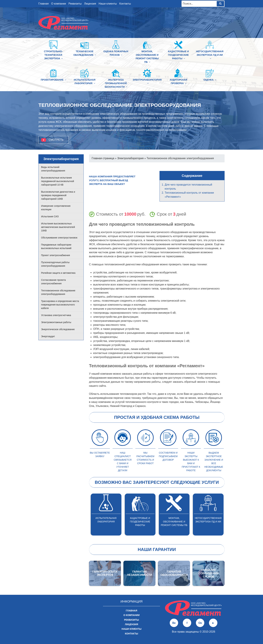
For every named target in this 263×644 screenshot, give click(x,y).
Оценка (210, 80)
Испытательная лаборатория (85, 82)
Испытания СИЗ (50, 216)
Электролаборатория (147, 81)
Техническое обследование (85, 53)
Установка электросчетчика (56, 315)
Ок (200, 623)
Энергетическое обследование (58, 329)
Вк (174, 623)
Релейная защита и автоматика (58, 273)
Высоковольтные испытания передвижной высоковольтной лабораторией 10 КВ (58, 181)
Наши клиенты (108, 4)
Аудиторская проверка (178, 82)
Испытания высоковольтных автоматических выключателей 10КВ (58, 227)
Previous (87, 515)
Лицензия (90, 4)
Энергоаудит (48, 336)
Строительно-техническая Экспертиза (54, 55)
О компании (59, 4)
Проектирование (53, 80)
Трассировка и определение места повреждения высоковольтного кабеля (60, 305)
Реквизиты (75, 4)
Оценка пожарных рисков (116, 53)
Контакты (125, 4)
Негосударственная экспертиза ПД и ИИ (210, 55)
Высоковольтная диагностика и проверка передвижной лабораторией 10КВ (58, 195)
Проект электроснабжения (56, 255)
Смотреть (56, 140)
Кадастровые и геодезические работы (178, 55)
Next (227, 515)
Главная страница (103, 158)
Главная (44, 4)
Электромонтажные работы (56, 322)
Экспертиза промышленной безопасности (116, 83)
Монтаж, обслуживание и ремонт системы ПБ (147, 57)
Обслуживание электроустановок (59, 238)
